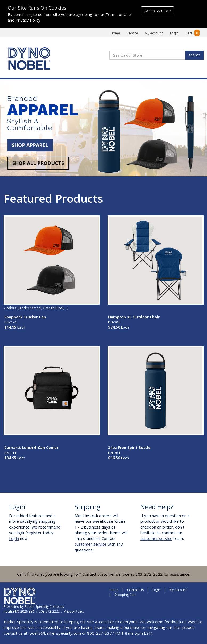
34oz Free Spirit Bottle (129, 448)
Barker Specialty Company (44, 607)
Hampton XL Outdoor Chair (134, 317)
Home (115, 33)
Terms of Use (118, 14)
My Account (154, 33)
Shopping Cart (125, 595)
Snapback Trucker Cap (25, 317)
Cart (193, 33)
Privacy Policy (28, 20)
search (194, 55)
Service (132, 33)
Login (174, 33)
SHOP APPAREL (28, 145)
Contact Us (135, 590)
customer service (91, 544)
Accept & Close (158, 11)
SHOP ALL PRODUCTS (36, 163)
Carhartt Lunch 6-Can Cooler (31, 448)
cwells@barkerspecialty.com (55, 633)
